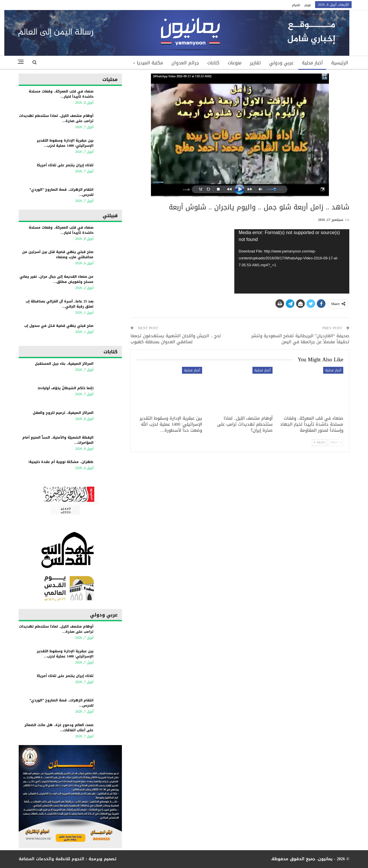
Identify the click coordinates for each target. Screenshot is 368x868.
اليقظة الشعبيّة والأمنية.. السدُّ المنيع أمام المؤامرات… (58, 440)
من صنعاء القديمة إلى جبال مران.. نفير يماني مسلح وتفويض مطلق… (56, 279)
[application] (292, 261)
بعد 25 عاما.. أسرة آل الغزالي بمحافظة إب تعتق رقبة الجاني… (60, 304)
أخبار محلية (312, 63)
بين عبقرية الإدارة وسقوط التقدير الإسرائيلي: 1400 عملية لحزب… (65, 143)
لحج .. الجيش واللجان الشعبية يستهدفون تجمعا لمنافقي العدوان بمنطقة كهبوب (176, 339)
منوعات (235, 63)
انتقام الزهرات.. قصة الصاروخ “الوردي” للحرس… (61, 192)
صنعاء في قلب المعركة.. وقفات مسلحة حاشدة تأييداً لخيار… (61, 94)
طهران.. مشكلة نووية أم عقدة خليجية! (61, 462)
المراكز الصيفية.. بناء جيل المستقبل (64, 364)
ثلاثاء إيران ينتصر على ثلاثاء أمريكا (65, 165)
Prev (336, 442)
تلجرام (296, 5)
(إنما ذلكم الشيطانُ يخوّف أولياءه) (66, 388)
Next (320, 442)
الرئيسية (340, 63)
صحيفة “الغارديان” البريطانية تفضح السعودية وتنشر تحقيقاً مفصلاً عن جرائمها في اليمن (300, 339)
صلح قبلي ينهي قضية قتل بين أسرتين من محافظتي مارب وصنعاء (58, 254)
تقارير (255, 63)
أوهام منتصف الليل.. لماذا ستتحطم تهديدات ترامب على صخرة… (56, 118)
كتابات (213, 63)
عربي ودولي (281, 63)
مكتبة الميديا (150, 63)
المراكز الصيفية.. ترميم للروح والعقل (63, 413)
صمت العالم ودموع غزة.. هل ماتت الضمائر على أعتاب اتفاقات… (59, 728)
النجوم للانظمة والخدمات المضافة (51, 859)
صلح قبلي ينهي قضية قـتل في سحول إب (59, 326)
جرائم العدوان (185, 63)
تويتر (308, 5)
